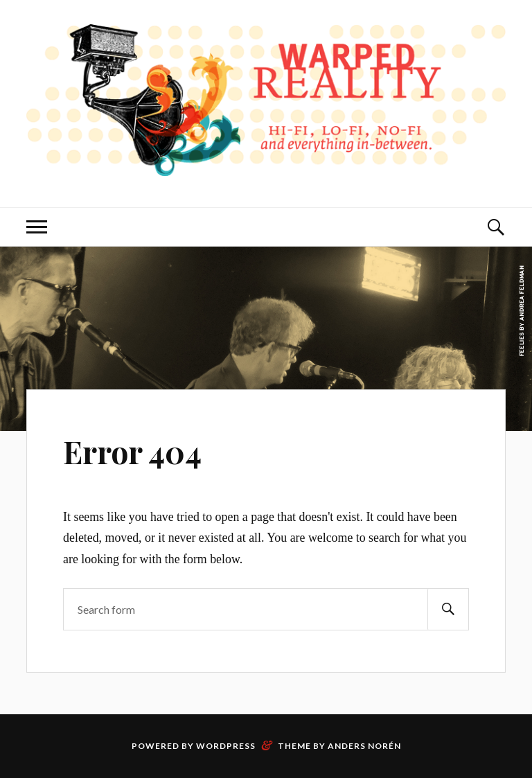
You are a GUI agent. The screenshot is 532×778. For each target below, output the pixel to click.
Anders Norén (364, 746)
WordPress (226, 746)
